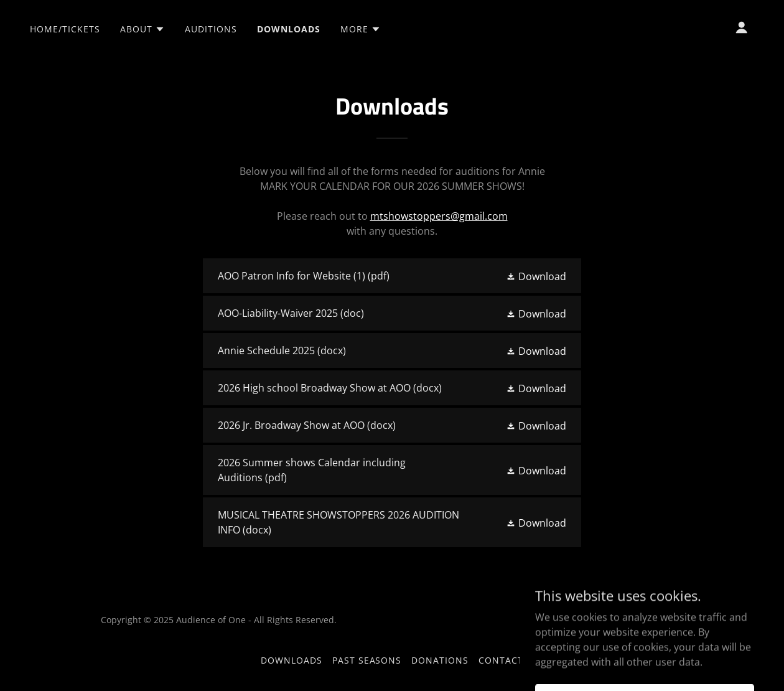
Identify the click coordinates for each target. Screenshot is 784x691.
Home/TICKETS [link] (65, 29)
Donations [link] (440, 660)
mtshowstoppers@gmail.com (439, 216)
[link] (392, 276)
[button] (142, 29)
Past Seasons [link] (367, 660)
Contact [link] (501, 660)
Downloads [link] (289, 29)
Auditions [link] (211, 29)
